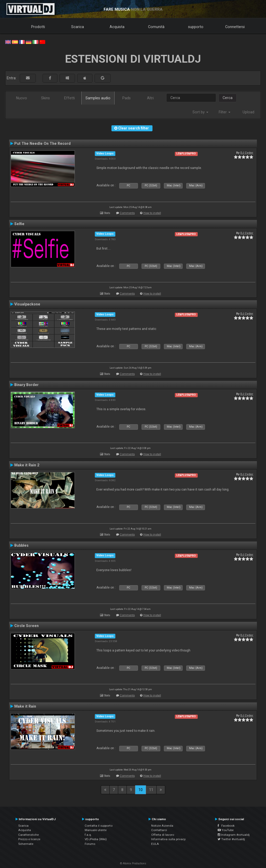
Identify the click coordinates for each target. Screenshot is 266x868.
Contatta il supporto (99, 826)
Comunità (156, 27)
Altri (150, 98)
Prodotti (38, 27)
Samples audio (98, 98)
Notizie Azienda (162, 826)
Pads (127, 98)
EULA (155, 844)
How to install (152, 213)
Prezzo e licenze (29, 839)
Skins (45, 98)
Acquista (117, 27)
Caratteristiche (28, 835)
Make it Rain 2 (27, 465)
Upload (248, 112)
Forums (90, 844)
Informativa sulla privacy (168, 839)
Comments (127, 213)
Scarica (78, 27)
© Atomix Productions (133, 863)
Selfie (19, 224)
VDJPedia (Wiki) (96, 839)
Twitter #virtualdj (231, 839)
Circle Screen (26, 626)
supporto (196, 27)
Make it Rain (25, 706)
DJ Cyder (247, 153)
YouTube (226, 830)
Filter (225, 112)
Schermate (26, 844)
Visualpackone (27, 304)
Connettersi (235, 27)
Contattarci (159, 830)
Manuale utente (96, 830)
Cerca (228, 98)
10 (141, 790)
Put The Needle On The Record (42, 143)
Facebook (226, 826)
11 (151, 790)
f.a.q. (88, 835)
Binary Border (26, 385)
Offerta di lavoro (163, 835)
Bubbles (21, 545)
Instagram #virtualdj (234, 835)
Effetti (69, 98)
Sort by (200, 112)
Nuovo (22, 98)
